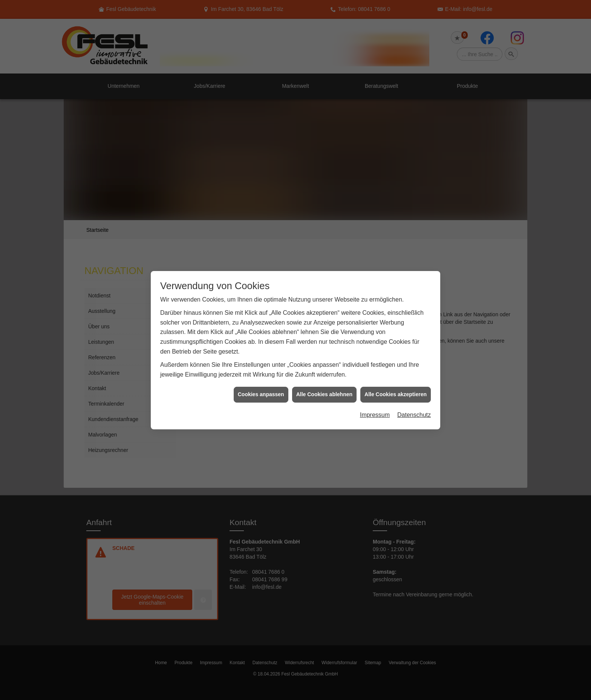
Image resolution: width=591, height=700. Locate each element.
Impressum (375, 399)
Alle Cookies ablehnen (324, 378)
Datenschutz (414, 399)
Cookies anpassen (261, 378)
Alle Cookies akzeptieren (396, 378)
